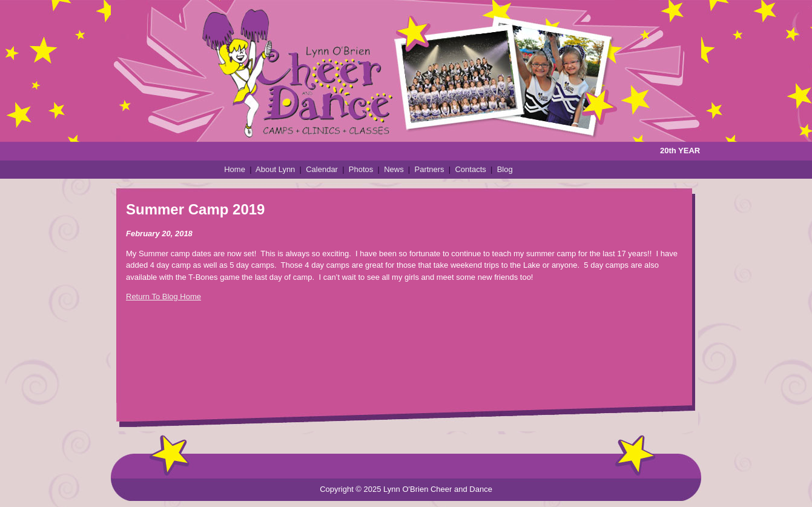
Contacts (470, 169)
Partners (429, 169)
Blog (505, 169)
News (394, 169)
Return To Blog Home (163, 297)
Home (235, 169)
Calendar (322, 169)
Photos (361, 169)
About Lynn (275, 169)
